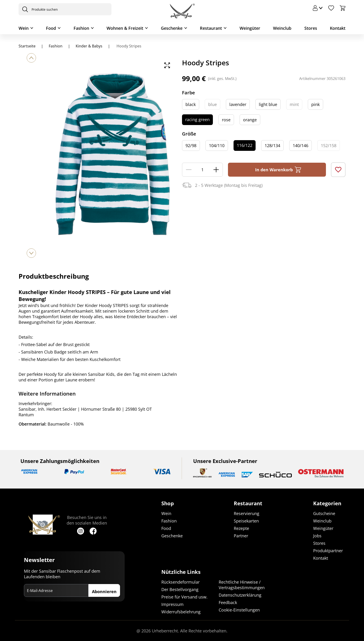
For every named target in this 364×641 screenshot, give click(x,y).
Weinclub (282, 28)
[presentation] (24, 9)
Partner (241, 536)
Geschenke (172, 28)
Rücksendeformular (180, 582)
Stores (311, 28)
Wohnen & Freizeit (125, 28)
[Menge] (202, 170)
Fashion (81, 28)
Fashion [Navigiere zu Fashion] (56, 46)
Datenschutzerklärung (240, 595)
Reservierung (247, 514)
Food (51, 28)
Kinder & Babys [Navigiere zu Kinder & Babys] (89, 46)
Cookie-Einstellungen (239, 610)
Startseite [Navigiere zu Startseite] (27, 46)
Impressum (172, 604)
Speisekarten (246, 521)
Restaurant (211, 28)
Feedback (228, 602)
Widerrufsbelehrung (181, 612)
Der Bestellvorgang (180, 589)
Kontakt (338, 28)
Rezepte (241, 529)
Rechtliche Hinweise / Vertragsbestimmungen (242, 585)
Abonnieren (104, 592)
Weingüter (250, 28)
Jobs (317, 536)
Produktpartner (328, 551)
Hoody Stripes (128, 46)
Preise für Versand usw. (184, 597)
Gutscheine (324, 514)
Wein (24, 28)
